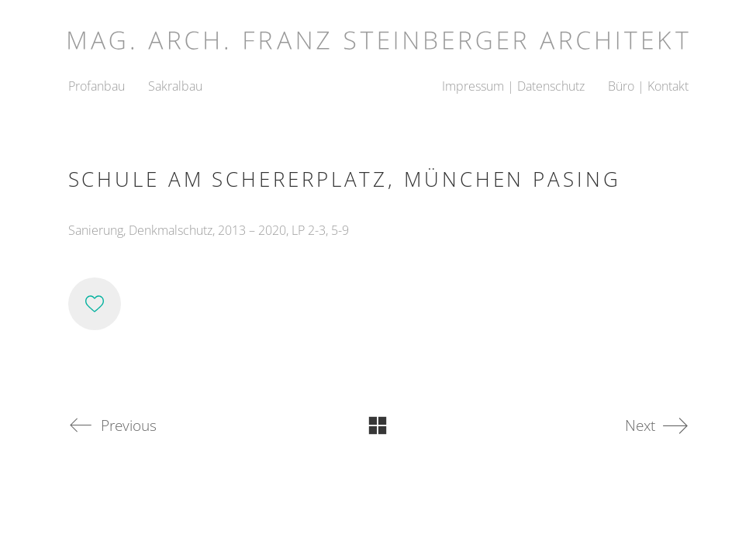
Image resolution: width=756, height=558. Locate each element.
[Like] (95, 304)
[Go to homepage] (378, 35)
